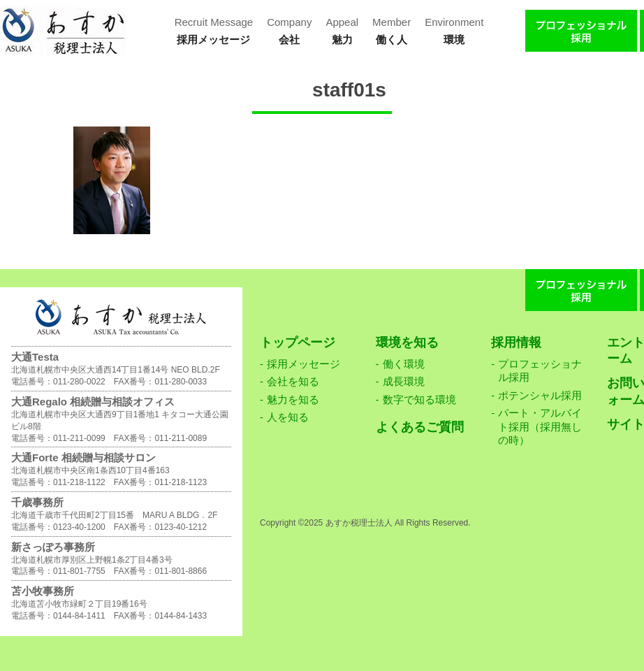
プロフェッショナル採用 (540, 371)
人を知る (288, 417)
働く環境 (404, 364)
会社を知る (293, 381)
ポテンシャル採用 (540, 395)
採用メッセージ (303, 364)
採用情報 (516, 342)
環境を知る (407, 342)
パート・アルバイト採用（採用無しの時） (540, 426)
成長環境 (404, 381)
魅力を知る (293, 399)
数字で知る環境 (419, 399)
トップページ (298, 342)
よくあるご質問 (420, 427)
